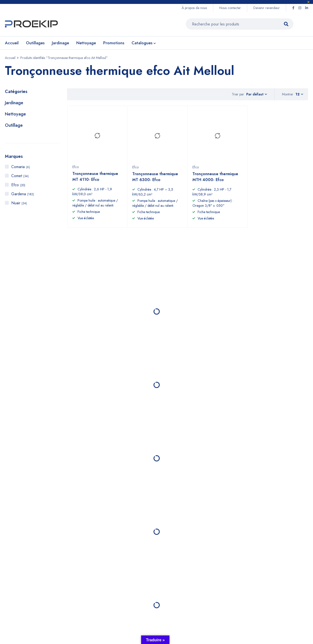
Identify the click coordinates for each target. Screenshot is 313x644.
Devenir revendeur (267, 8)
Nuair (19, 203)
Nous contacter (230, 8)
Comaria (21, 167)
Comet (20, 176)
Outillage (14, 125)
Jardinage (14, 103)
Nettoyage (15, 114)
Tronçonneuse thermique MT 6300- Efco (155, 179)
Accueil (10, 58)
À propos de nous (194, 8)
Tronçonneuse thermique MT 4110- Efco (95, 179)
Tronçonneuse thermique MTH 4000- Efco (215, 179)
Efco (18, 185)
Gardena (23, 194)
